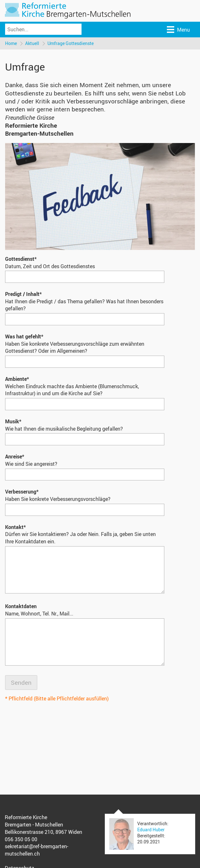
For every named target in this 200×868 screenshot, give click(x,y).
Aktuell (32, 43)
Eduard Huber (151, 830)
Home (11, 43)
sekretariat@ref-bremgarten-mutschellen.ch (36, 850)
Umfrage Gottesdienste (71, 43)
